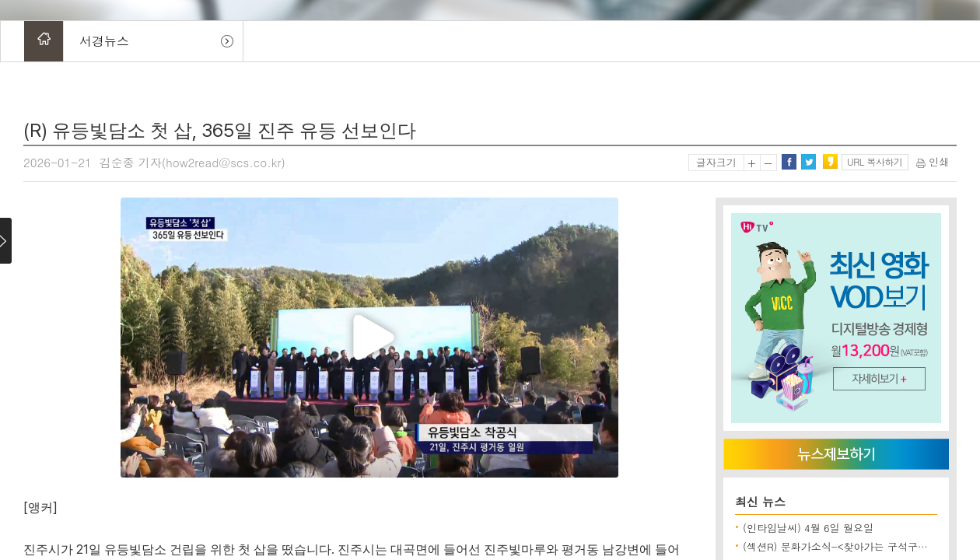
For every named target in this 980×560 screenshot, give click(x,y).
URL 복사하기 (875, 161)
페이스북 (789, 162)
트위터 (808, 162)
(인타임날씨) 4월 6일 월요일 (808, 528)
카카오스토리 (830, 162)
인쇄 (933, 161)
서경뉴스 (104, 41)
